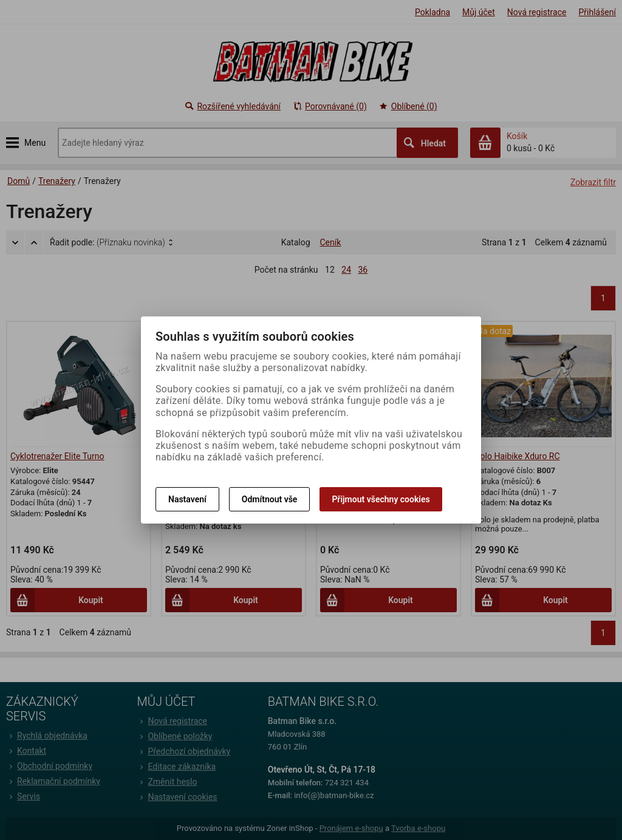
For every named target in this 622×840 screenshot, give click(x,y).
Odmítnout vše (270, 499)
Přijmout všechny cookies (381, 499)
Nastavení (187, 499)
